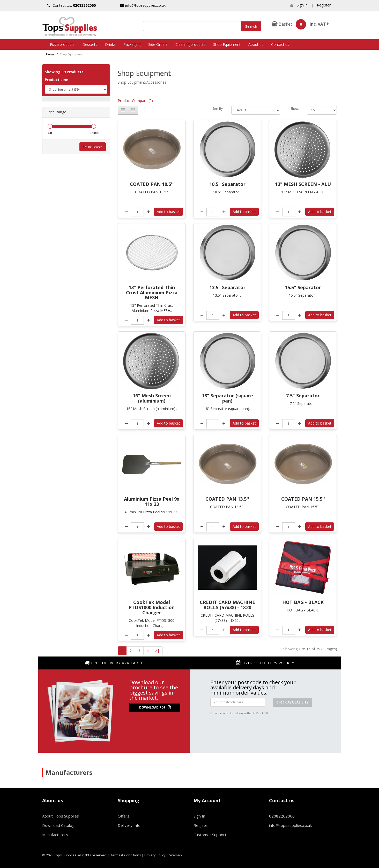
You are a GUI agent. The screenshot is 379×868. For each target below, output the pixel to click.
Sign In (199, 816)
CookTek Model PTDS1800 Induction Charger (152, 607)
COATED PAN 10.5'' (152, 184)
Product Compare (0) (135, 101)
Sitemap (175, 855)
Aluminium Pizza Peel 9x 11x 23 (152, 501)
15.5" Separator (303, 287)
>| (157, 651)
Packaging (132, 44)
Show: (295, 109)
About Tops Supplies (61, 816)
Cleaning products (190, 44)
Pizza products (62, 44)
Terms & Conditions (126, 855)
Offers (124, 816)
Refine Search (93, 147)
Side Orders (158, 44)
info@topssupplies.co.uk (143, 5)
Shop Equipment (227, 44)
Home (50, 54)
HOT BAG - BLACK (303, 602)
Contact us (280, 44)
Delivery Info (129, 825)
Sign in (302, 5)
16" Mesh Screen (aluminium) (152, 398)
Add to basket (168, 212)
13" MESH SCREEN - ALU (303, 184)
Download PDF (155, 707)
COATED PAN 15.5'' (303, 499)
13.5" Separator (227, 287)
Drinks (110, 44)
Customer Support (210, 835)
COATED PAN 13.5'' (227, 499)
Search (251, 26)
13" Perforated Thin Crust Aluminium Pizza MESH (152, 293)
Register (324, 5)
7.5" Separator (303, 396)
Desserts (90, 44)
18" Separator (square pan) (227, 398)
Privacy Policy (155, 855)
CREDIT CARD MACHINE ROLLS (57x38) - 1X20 (227, 605)
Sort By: (218, 109)
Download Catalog (58, 825)
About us (256, 44)
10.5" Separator (227, 184)
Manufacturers (55, 835)
